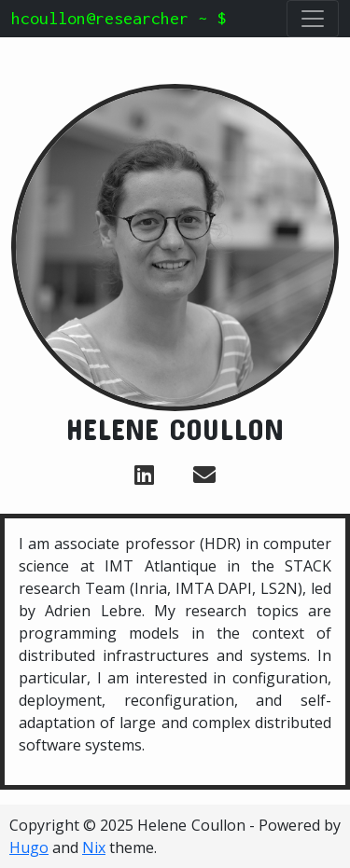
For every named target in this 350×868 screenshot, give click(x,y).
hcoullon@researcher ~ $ (119, 18)
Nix (94, 847)
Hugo (29, 847)
